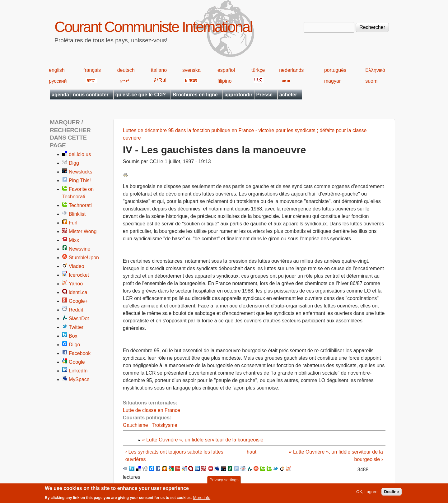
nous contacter (91, 95)
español (226, 70)
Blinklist (77, 214)
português (335, 70)
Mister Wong (83, 231)
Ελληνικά (375, 70)
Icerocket (79, 275)
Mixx (74, 240)
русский (58, 81)
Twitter (76, 327)
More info (202, 499)
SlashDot (79, 318)
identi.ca (78, 292)
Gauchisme (135, 425)
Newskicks (81, 172)
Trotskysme (165, 425)
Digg (74, 163)
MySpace (79, 379)
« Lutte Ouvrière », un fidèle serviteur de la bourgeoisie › (336, 456)
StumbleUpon (84, 258)
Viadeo (77, 266)
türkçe (258, 70)
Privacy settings (224, 481)
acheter (288, 95)
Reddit (76, 310)
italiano (159, 70)
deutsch (126, 70)
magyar (332, 81)
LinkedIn (78, 371)
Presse (264, 95)
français (92, 70)
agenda (60, 95)
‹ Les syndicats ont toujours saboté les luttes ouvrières (174, 456)
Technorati (80, 205)
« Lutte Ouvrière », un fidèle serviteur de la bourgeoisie (203, 440)
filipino (224, 81)
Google (77, 362)
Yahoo (76, 284)
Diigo (74, 345)
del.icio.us (80, 154)
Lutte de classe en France (152, 410)
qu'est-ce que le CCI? (141, 95)
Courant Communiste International (153, 27)
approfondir (239, 95)
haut (252, 452)
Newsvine (79, 249)
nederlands (291, 70)
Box (73, 336)
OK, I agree (367, 493)
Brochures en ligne (195, 95)
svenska (191, 70)
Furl (73, 223)
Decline (392, 493)
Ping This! (80, 180)
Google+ (78, 301)
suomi (372, 81)
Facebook (80, 353)
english (57, 70)
